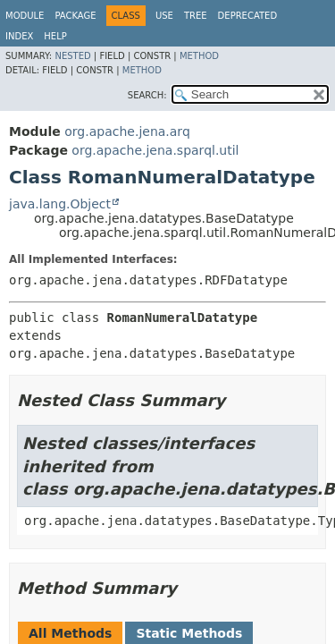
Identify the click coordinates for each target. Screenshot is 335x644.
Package (75, 16)
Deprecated (248, 16)
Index (19, 36)
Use (164, 16)
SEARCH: (147, 95)
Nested (72, 56)
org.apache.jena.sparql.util (155, 150)
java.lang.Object (60, 204)
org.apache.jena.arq (127, 131)
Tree (196, 16)
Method (199, 56)
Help (55, 36)
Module (25, 16)
